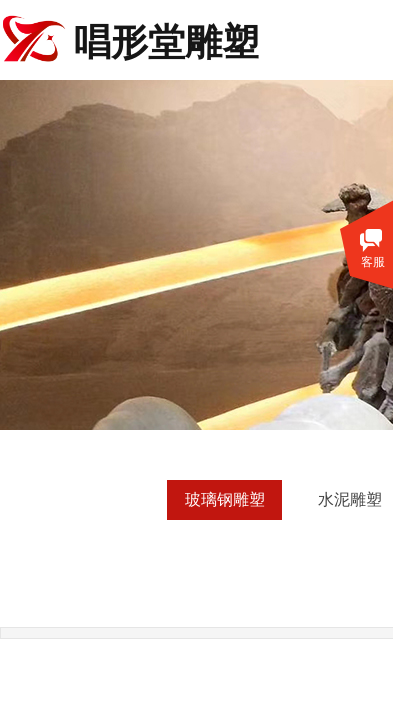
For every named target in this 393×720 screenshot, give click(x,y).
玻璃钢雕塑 (225, 499)
